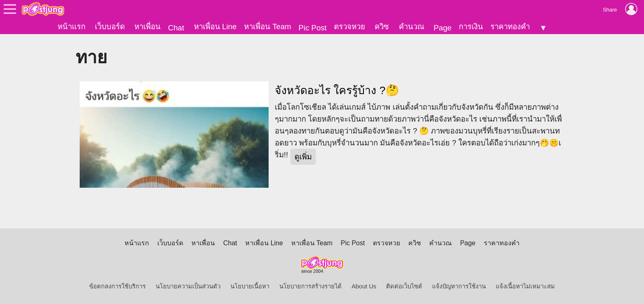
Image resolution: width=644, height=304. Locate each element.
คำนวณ (412, 26)
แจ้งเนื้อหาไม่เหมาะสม (525, 286)
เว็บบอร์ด (110, 26)
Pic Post (313, 28)
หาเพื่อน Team (268, 26)
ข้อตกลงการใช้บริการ (117, 286)
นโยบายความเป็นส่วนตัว (188, 286)
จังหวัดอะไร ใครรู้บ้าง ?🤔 (337, 90)
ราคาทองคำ (510, 26)
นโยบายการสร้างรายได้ (310, 286)
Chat (176, 28)
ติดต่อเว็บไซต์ (404, 286)
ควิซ (382, 26)
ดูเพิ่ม (303, 157)
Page (443, 28)
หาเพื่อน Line (215, 26)
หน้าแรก (71, 26)
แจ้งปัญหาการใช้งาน (459, 286)
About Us (364, 286)
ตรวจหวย (350, 26)
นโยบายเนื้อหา (250, 286)
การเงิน (471, 26)
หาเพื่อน (147, 26)
